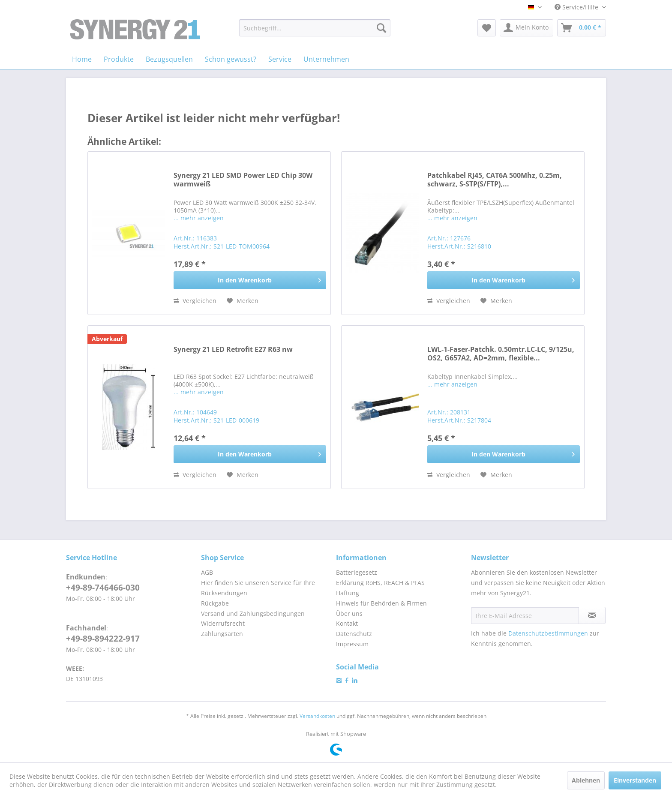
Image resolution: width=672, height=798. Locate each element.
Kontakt (347, 623)
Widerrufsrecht (223, 623)
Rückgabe (215, 603)
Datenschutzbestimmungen (548, 633)
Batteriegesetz (357, 572)
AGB (207, 572)
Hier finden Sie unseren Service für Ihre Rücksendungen (258, 588)
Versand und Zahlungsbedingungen (253, 613)
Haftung (348, 593)
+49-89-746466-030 (103, 588)
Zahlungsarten (222, 634)
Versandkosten (317, 716)
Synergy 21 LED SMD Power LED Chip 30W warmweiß (243, 180)
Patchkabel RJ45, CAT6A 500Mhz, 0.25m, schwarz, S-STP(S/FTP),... (495, 180)
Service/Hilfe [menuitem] (577, 7)
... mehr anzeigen (199, 218)
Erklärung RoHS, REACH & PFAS (380, 583)
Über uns (349, 613)
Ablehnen (586, 780)
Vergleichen (195, 301)
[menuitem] (315, 28)
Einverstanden (635, 780)
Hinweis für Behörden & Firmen (381, 603)
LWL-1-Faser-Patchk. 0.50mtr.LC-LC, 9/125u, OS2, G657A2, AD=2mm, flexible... (501, 354)
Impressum (352, 644)
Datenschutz (354, 634)
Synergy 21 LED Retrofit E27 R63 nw (233, 349)
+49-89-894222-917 (103, 639)
